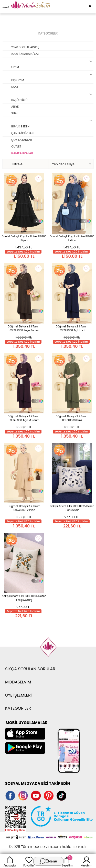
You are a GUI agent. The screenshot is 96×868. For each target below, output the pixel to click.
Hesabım (86, 861)
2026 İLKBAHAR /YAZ (25, 54)
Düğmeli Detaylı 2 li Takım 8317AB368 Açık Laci (72, 328)
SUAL (15, 113)
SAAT (15, 87)
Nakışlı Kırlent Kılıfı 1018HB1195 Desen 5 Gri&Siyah (72, 508)
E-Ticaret (32, 844)
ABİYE (15, 107)
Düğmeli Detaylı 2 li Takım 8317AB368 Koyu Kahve (24, 328)
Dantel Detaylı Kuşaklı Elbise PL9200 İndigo (72, 238)
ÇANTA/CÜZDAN (22, 133)
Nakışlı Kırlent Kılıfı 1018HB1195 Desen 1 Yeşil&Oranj (24, 598)
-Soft (20, 844)
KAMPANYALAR (22, 153)
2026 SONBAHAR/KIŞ (25, 47)
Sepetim (67, 861)
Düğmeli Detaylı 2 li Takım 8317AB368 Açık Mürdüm (24, 418)
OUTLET (16, 146)
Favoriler (29, 861)
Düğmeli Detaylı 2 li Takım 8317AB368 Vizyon (24, 508)
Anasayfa (10, 861)
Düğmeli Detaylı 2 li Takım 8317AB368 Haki (72, 418)
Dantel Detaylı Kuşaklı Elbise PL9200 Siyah (24, 238)
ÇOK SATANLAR (22, 140)
